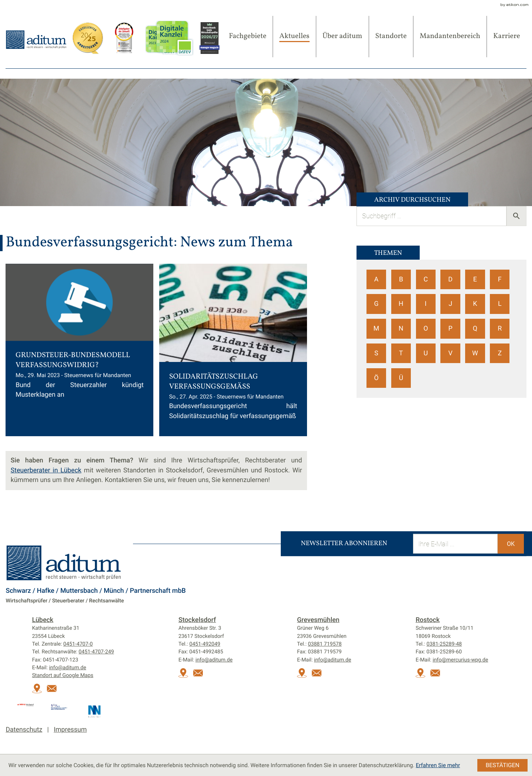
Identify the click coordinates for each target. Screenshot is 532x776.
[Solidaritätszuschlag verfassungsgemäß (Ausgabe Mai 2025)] (233, 350)
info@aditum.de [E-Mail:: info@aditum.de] (68, 668)
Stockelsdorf (197, 620)
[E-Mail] (455, 543)
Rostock (428, 620)
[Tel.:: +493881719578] (325, 644)
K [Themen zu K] (475, 304)
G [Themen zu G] (376, 304)
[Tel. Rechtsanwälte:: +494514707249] (96, 652)
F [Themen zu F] (500, 279)
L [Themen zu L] (500, 304)
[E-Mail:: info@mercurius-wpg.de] (437, 676)
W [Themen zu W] (475, 353)
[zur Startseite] (36, 39)
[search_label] (432, 216)
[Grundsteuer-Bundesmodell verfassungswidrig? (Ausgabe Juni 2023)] (79, 350)
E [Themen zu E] (475, 279)
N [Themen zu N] (401, 329)
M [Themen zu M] (376, 329)
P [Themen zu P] (450, 329)
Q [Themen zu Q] (475, 329)
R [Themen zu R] (500, 329)
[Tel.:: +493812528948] (444, 644)
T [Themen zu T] (401, 353)
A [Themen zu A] (376, 279)
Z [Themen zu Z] (500, 353)
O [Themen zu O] (426, 329)
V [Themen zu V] (450, 353)
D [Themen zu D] (450, 279)
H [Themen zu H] (401, 304)
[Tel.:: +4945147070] (78, 644)
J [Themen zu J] (450, 304)
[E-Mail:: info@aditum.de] (54, 692)
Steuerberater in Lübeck (46, 470)
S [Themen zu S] (376, 353)
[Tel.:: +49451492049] (205, 644)
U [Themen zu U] (426, 353)
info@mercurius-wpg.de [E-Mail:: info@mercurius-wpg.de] (460, 660)
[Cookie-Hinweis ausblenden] (502, 765)
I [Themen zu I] (426, 304)
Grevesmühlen (318, 620)
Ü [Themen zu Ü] (401, 378)
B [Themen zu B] (401, 279)
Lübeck (43, 620)
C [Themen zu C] (426, 279)
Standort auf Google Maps (63, 676)
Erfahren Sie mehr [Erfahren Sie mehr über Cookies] (438, 765)
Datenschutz (24, 730)
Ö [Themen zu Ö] (376, 378)
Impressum (70, 730)
